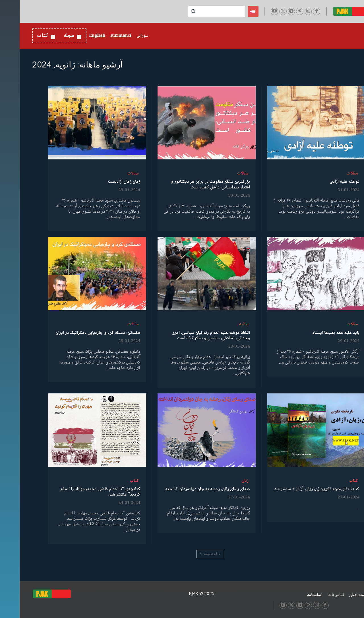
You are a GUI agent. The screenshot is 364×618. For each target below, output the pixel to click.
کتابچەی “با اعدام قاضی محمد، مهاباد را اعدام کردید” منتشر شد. (81, 492)
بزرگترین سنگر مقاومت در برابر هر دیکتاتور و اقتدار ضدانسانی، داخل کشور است (191, 184)
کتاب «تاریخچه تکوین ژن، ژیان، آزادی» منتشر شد (297, 489)
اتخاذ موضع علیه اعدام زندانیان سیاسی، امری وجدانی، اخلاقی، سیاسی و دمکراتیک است (191, 336)
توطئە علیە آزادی (325, 182)
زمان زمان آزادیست (105, 182)
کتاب (334, 481)
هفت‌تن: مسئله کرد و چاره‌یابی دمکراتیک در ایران (78, 333)
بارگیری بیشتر (190, 554)
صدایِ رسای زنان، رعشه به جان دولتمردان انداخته (188, 489)
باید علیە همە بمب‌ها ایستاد (316, 333)
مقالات (333, 174)
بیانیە (224, 324)
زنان (226, 481)
